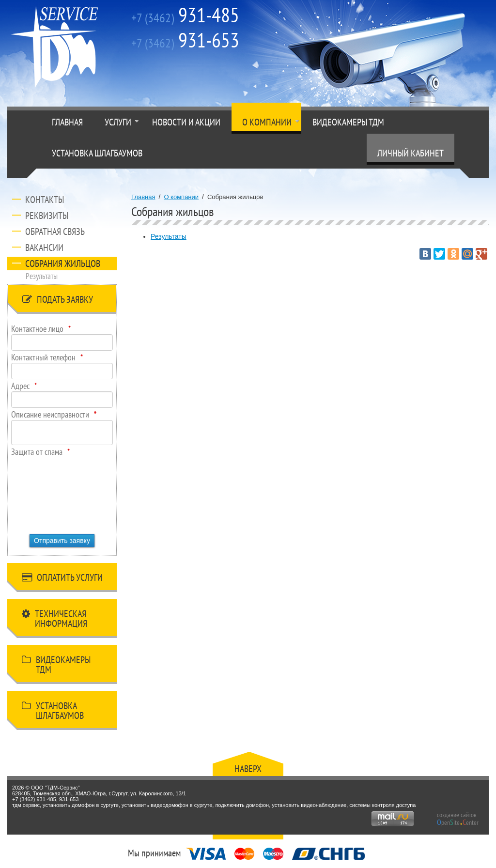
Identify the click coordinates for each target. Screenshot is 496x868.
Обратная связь (55, 232)
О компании (267, 122)
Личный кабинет (411, 153)
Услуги (118, 122)
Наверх (248, 769)
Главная (67, 122)
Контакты (45, 200)
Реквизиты (47, 216)
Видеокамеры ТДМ (348, 122)
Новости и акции (186, 122)
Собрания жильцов (63, 263)
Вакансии (44, 248)
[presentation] (51, 492)
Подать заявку (58, 301)
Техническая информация (54, 619)
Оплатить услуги (62, 579)
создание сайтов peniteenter (458, 819)
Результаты (42, 276)
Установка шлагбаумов (97, 153)
